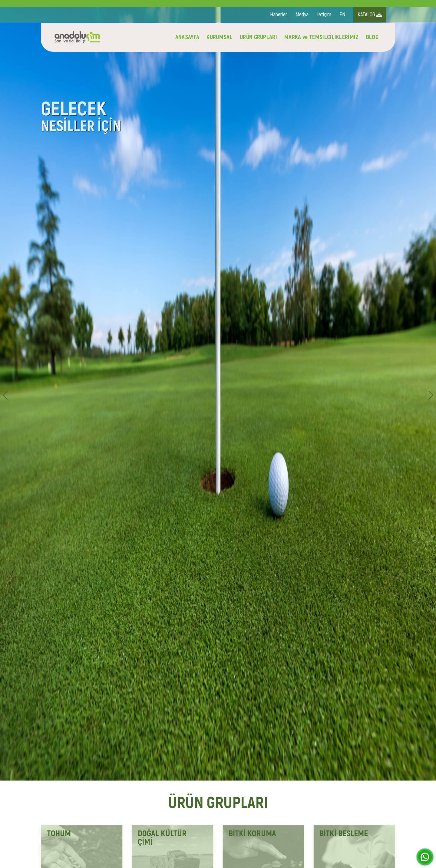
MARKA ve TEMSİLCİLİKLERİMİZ (322, 37)
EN (342, 15)
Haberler (279, 15)
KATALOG (370, 15)
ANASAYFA (187, 37)
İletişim (324, 15)
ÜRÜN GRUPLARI (258, 37)
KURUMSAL (220, 37)
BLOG (372, 37)
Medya (302, 15)
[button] (431, 395)
